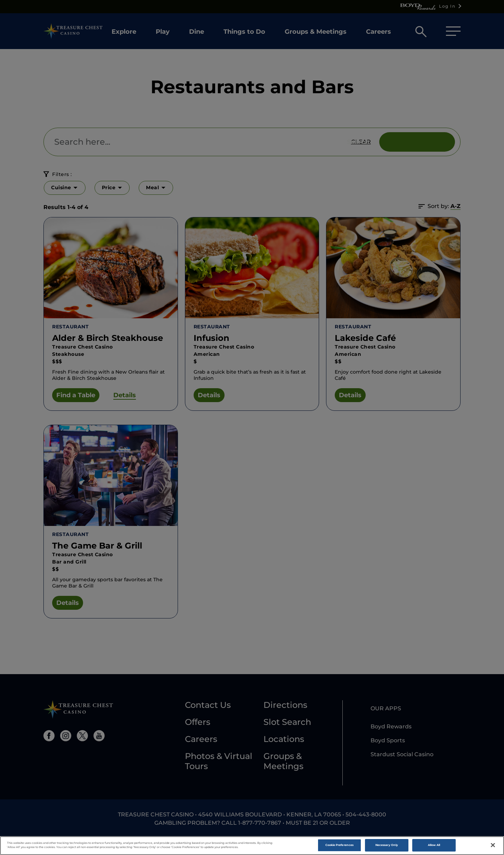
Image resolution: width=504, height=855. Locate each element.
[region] (252, 846)
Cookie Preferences (339, 845)
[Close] (493, 845)
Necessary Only (387, 845)
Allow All (434, 845)
